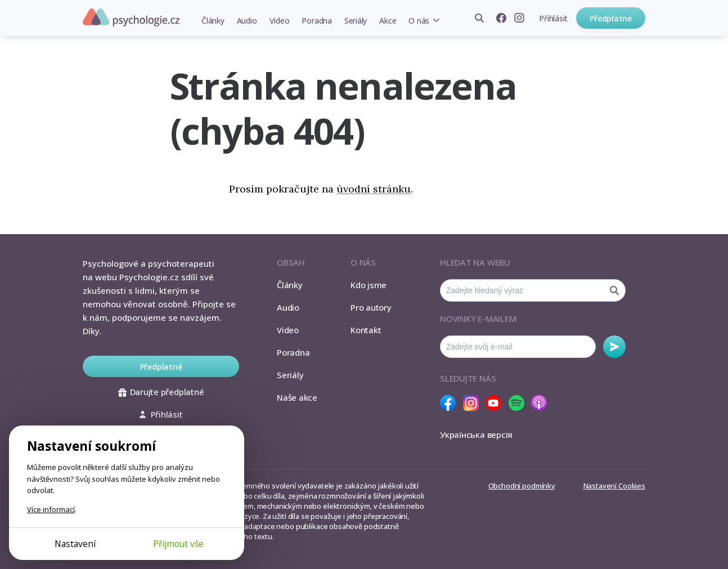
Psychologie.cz (131, 17)
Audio (247, 21)
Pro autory (371, 307)
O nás (419, 21)
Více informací (51, 509)
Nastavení (75, 544)
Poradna (316, 21)
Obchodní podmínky (522, 486)
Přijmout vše (178, 544)
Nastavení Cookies (614, 486)
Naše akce (297, 397)
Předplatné (611, 18)
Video (280, 21)
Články (213, 21)
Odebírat (614, 347)
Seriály (356, 21)
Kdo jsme (369, 285)
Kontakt (366, 330)
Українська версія (476, 434)
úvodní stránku (374, 189)
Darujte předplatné (161, 392)
